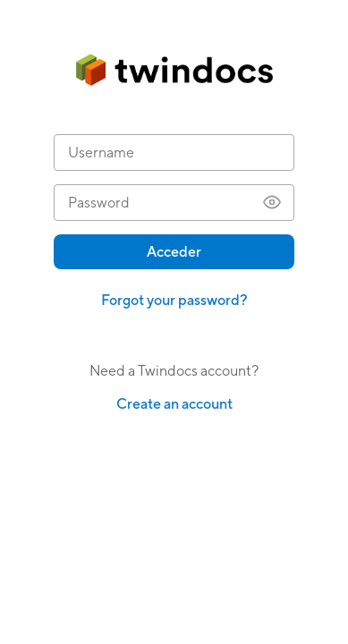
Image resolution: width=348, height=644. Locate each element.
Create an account (174, 404)
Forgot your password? (174, 300)
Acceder (174, 252)
